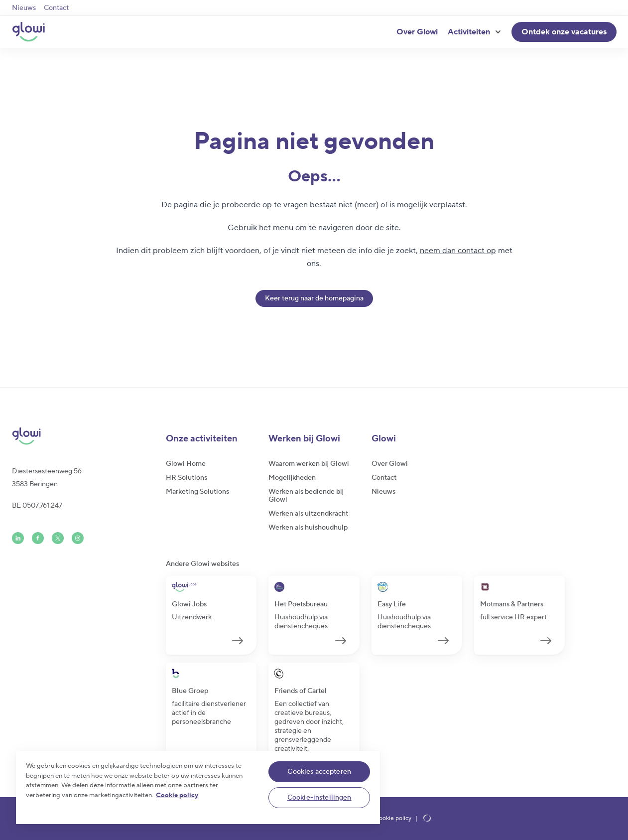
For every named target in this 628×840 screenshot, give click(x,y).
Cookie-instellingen (319, 798)
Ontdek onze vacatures (564, 32)
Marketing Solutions (197, 492)
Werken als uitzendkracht (308, 514)
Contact (56, 8)
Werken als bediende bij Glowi (306, 496)
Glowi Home (186, 464)
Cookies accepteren (319, 772)
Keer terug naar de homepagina (314, 298)
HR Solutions (187, 478)
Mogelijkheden (292, 478)
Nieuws (24, 8)
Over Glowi (417, 32)
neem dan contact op (458, 251)
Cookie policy (393, 819)
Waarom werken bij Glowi (309, 464)
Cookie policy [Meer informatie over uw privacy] (177, 795)
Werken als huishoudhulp (308, 528)
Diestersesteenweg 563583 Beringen (47, 478)
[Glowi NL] (28, 32)
